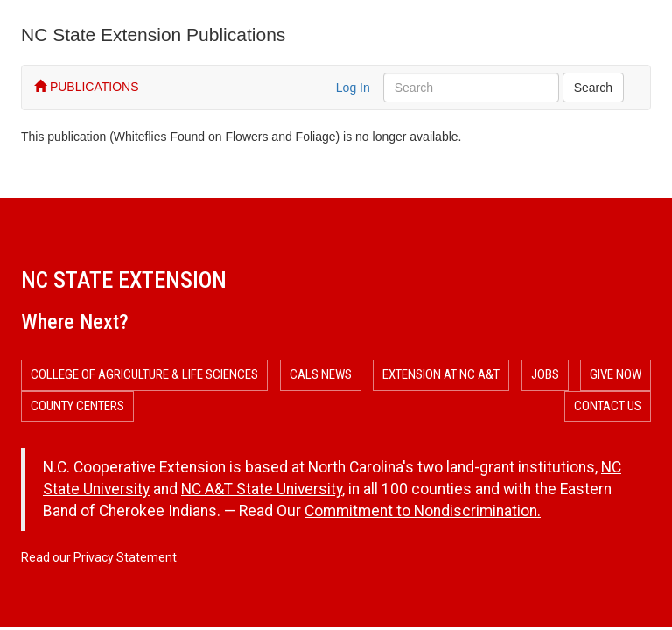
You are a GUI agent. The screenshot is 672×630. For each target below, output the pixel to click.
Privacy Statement (125, 557)
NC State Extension (124, 280)
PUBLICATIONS (87, 87)
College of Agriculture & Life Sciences (144, 374)
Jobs (545, 374)
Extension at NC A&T (441, 374)
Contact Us (608, 406)
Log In (353, 87)
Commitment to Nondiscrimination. (423, 511)
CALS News (321, 374)
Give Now (616, 374)
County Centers (77, 406)
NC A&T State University (262, 489)
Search (593, 87)
